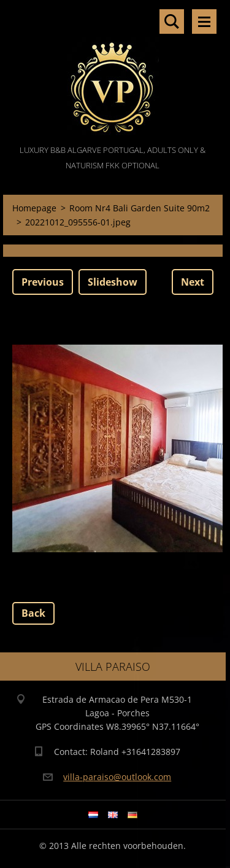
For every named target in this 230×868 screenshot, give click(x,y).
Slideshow (113, 282)
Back (33, 613)
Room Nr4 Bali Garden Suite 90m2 (140, 208)
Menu (204, 22)
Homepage (34, 208)
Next (193, 282)
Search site (172, 22)
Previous (43, 282)
